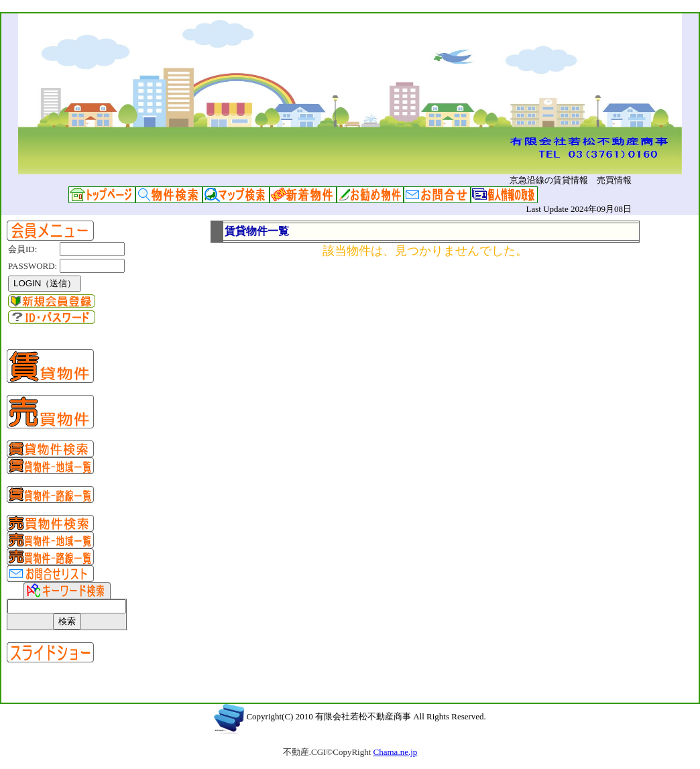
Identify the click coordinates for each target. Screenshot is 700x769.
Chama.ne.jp (396, 752)
